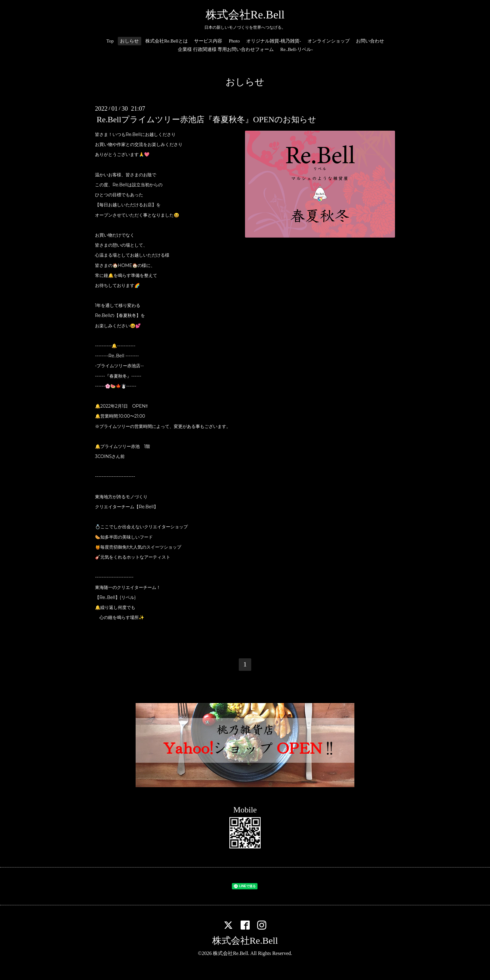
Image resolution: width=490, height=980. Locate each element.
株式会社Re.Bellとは (166, 41)
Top (110, 41)
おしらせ (129, 41)
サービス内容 (208, 41)
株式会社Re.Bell (245, 15)
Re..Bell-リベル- (297, 49)
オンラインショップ (329, 41)
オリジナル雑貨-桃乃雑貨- (274, 41)
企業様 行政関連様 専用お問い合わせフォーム (226, 49)
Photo (234, 41)
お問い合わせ (370, 41)
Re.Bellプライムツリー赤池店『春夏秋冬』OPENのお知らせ (206, 120)
